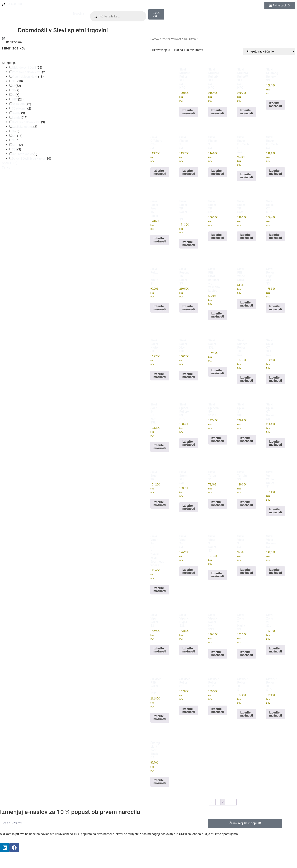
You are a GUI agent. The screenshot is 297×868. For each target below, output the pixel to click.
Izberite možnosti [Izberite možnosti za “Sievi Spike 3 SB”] (247, 439)
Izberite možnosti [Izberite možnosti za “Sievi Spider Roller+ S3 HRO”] (189, 443)
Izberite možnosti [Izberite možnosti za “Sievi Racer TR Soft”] (247, 236)
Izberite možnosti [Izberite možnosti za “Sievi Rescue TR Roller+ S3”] (189, 308)
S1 (14, 90)
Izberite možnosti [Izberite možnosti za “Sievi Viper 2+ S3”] (189, 571)
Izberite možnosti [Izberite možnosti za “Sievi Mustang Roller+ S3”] (276, 105)
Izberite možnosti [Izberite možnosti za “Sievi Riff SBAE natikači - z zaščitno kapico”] (218, 315)
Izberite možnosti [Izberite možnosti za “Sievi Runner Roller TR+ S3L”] (247, 379)
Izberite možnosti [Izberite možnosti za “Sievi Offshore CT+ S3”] (160, 172)
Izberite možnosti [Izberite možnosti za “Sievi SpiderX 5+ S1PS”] (218, 439)
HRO (15, 99)
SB (14, 140)
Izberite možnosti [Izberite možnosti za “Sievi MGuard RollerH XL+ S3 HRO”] (218, 112)
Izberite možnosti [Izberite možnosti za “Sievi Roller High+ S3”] (160, 375)
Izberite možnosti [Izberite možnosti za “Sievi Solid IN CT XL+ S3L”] (160, 447)
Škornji (17, 113)
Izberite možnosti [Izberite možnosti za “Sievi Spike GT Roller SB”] (276, 443)
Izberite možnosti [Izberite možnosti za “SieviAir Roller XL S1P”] (276, 714)
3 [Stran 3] (228, 802)
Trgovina (78, 14)
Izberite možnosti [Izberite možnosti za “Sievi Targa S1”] (218, 504)
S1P (15, 81)
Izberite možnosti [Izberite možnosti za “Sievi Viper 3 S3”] (247, 571)
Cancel (7, 167)
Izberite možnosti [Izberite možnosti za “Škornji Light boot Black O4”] (160, 782)
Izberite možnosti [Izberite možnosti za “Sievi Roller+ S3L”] (218, 372)
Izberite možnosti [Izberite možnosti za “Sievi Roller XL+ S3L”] (189, 375)
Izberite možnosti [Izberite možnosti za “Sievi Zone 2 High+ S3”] (247, 654)
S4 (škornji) (20, 104)
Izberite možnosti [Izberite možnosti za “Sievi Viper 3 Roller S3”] (218, 575)
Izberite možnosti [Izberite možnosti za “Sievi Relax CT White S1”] (160, 308)
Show (10, 163)
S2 (14, 95)
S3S (15, 149)
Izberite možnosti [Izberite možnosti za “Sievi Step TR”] (160, 504)
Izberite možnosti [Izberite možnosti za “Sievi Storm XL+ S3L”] (189, 507)
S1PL (15, 145)
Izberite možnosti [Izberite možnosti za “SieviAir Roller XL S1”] (247, 714)
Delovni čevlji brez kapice (29, 159)
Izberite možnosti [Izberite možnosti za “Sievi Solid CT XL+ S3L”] (276, 379)
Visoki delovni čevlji (25, 77)
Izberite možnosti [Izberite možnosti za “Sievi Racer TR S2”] (218, 236)
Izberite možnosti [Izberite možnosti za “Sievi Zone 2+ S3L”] (276, 650)
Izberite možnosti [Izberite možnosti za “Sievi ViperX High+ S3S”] (189, 650)
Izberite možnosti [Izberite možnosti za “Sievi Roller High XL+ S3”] (276, 308)
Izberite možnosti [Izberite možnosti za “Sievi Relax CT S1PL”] (276, 236)
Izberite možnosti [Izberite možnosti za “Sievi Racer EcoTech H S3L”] (247, 176)
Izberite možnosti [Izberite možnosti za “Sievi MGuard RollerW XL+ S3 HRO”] (247, 112)
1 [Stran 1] (218, 802)
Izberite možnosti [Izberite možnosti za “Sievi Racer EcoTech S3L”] (276, 172)
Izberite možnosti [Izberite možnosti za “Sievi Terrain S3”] (247, 504)
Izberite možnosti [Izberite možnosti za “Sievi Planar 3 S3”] (218, 172)
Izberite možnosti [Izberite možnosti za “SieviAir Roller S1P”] (218, 710)
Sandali (17, 118)
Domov (155, 39)
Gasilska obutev (23, 127)
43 (185, 39)
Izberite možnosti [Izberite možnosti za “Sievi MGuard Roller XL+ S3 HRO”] (189, 112)
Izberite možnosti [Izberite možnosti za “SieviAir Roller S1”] (189, 710)
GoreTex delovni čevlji (27, 122)
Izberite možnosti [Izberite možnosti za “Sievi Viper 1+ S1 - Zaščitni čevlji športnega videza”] (160, 589)
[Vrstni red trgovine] (269, 51)
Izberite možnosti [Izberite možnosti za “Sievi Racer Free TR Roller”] (160, 240)
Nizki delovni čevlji (24, 68)
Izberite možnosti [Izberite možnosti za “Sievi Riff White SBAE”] (247, 304)
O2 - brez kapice (23, 154)
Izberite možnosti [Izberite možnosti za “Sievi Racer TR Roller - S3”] (189, 243)
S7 (14, 131)
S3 (14, 86)
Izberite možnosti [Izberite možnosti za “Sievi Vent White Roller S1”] (276, 511)
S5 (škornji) (20, 109)
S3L (14, 136)
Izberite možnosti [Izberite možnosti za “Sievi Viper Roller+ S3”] (276, 571)
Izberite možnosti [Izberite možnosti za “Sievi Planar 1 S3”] (189, 172)
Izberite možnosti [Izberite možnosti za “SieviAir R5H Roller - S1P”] (160, 718)
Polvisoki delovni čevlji (27, 72)
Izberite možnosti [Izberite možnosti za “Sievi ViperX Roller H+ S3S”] (218, 654)
